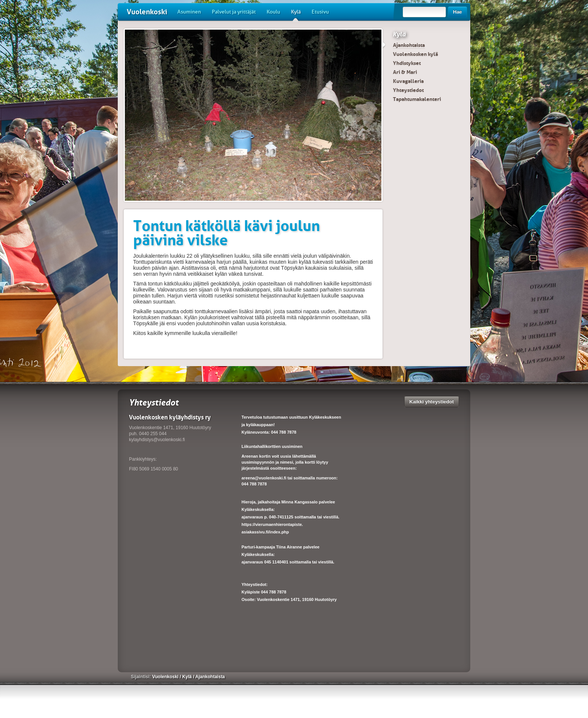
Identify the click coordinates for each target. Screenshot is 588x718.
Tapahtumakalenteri (417, 99)
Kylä (296, 15)
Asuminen (189, 12)
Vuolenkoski (147, 12)
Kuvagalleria (408, 81)
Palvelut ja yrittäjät (234, 12)
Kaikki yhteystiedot (432, 402)
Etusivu (320, 12)
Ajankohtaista (409, 45)
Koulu (273, 12)
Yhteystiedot (408, 90)
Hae (457, 12)
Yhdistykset (407, 63)
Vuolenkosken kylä (415, 54)
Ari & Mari (405, 72)
